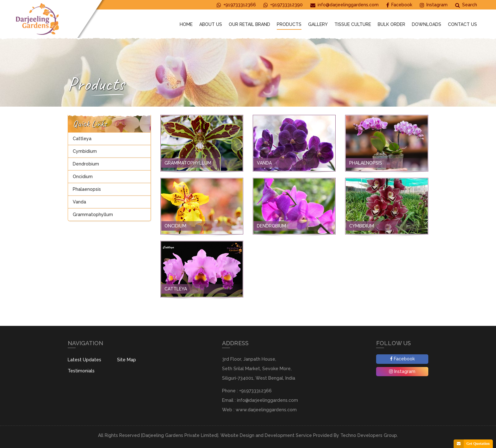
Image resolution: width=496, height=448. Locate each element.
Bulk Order (391, 24)
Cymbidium (85, 151)
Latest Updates (84, 360)
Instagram (434, 5)
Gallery (318, 24)
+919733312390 (283, 5)
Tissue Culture (353, 24)
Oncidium (83, 177)
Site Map (127, 360)
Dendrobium (86, 164)
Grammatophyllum (93, 215)
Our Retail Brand (249, 24)
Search (466, 5)
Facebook (399, 5)
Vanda (79, 202)
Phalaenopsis (87, 189)
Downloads (427, 24)
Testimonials (81, 371)
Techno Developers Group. (369, 435)
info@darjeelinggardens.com (344, 5)
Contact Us (462, 24)
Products (289, 24)
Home (186, 24)
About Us (211, 24)
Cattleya (82, 139)
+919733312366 (236, 5)
